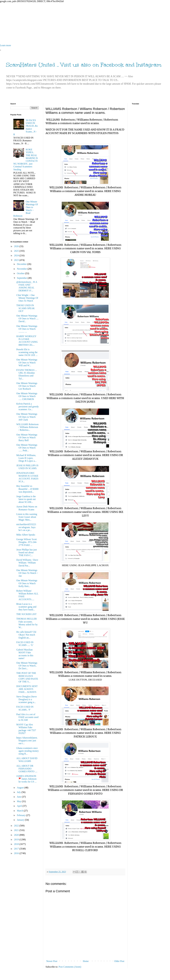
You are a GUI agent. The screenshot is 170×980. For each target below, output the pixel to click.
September (22, 278)
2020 (17, 835)
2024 (17, 255)
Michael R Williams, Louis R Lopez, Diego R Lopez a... (26, 458)
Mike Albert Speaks (26, 535)
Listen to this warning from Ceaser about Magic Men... (27, 517)
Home (86, 961)
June (19, 797)
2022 (17, 826)
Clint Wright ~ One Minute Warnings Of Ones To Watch (27, 298)
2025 (17, 251)
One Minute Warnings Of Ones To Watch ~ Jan (27, 573)
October (21, 273)
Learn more (5, 45)
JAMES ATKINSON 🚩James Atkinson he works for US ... (26, 779)
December (22, 264)
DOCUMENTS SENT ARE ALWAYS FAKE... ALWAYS (27, 689)
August (21, 788)
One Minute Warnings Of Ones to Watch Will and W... (27, 362)
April (20, 806)
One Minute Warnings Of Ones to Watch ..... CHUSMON (27, 396)
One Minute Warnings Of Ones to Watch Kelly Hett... (27, 583)
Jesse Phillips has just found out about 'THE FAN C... (27, 552)
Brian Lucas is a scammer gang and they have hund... (26, 607)
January (21, 820)
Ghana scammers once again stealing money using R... (28, 751)
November (22, 269)
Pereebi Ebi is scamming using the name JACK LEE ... (27, 352)
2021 (17, 830)
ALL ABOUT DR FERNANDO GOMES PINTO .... (27, 769)
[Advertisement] (85, 23)
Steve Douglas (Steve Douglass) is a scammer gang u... (27, 699)
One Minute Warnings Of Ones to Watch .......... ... (27, 329)
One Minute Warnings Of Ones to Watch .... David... (27, 319)
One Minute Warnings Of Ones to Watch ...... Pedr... (27, 448)
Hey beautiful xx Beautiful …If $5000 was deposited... (27, 489)
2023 (17, 260)
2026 (17, 246)
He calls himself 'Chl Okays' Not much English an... (26, 635)
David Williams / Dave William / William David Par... (27, 563)
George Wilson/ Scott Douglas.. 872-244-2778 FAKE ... (27, 542)
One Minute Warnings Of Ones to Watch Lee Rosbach (27, 386)
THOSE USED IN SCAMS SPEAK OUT (26, 308)
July (19, 792)
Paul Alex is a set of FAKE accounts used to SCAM (27, 717)
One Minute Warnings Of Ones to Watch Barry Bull (27, 437)
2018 (17, 844)
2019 (17, 840)
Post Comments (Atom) (70, 967)
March (20, 811)
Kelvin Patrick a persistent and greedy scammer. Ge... (28, 407)
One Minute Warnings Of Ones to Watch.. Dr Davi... (27, 666)
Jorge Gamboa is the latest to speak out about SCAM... (26, 499)
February (22, 815)
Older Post (119, 961)
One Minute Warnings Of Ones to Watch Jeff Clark (27, 417)
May (19, 801)
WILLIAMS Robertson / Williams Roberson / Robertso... (27, 427)
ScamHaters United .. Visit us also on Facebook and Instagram (84, 65)
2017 (17, 849)
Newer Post (52, 961)
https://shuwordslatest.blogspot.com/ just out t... (27, 741)
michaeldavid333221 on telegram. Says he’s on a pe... (26, 527)
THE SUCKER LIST (26, 614)
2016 (17, 853)
